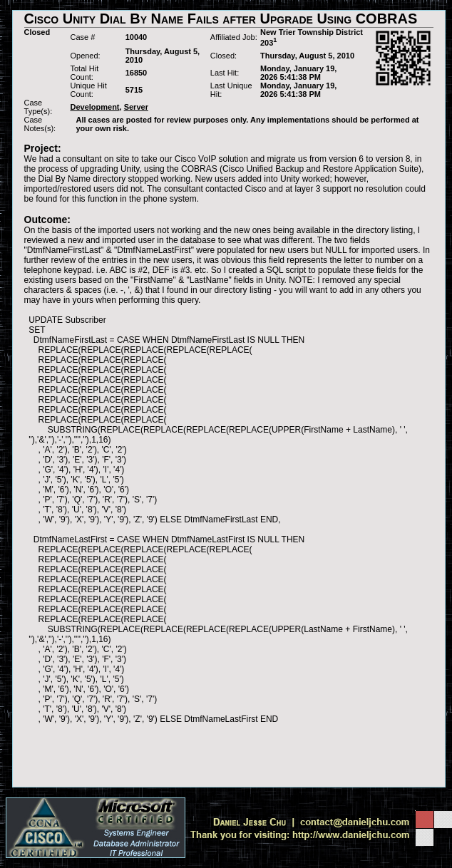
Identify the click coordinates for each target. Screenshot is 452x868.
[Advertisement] (229, 755)
